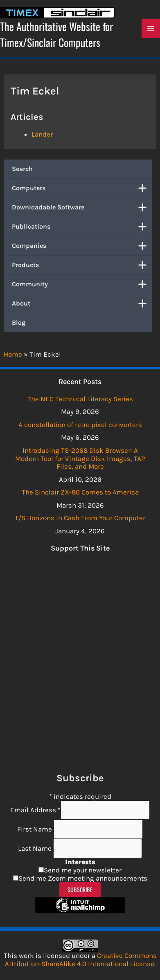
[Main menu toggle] (151, 29)
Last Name (36, 848)
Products (82, 265)
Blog (19, 323)
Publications (82, 227)
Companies (82, 246)
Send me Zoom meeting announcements (83, 878)
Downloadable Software (82, 207)
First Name (35, 829)
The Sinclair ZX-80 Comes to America (80, 492)
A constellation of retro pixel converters (80, 425)
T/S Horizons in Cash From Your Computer (80, 518)
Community (82, 284)
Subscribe (80, 889)
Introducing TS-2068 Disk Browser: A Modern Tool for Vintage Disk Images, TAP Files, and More (80, 458)
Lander (42, 134)
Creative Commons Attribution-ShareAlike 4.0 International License (81, 960)
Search (22, 169)
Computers (82, 188)
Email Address (35, 810)
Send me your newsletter (83, 870)
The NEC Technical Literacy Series (80, 399)
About (82, 303)
